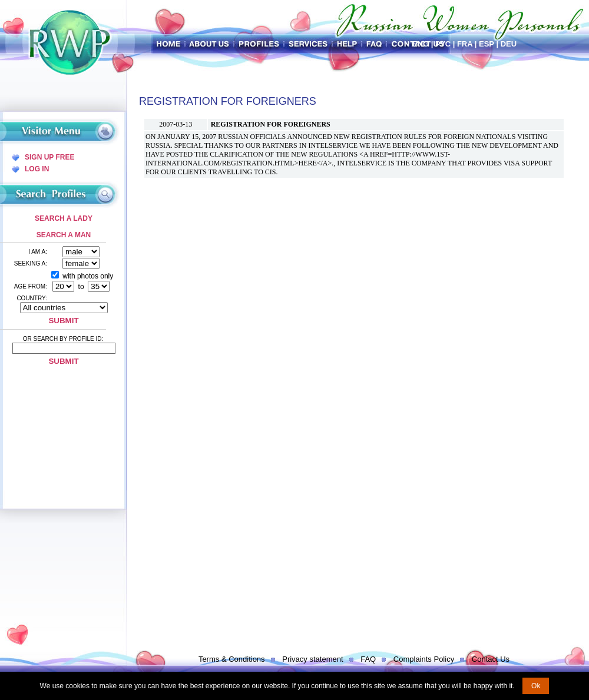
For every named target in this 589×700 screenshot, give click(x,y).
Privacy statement (312, 659)
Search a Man (64, 235)
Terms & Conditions (232, 659)
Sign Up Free (49, 157)
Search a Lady (64, 218)
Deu (509, 44)
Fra (465, 44)
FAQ (368, 659)
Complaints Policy (424, 659)
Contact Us (491, 659)
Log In (37, 169)
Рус (443, 44)
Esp (487, 44)
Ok (536, 686)
